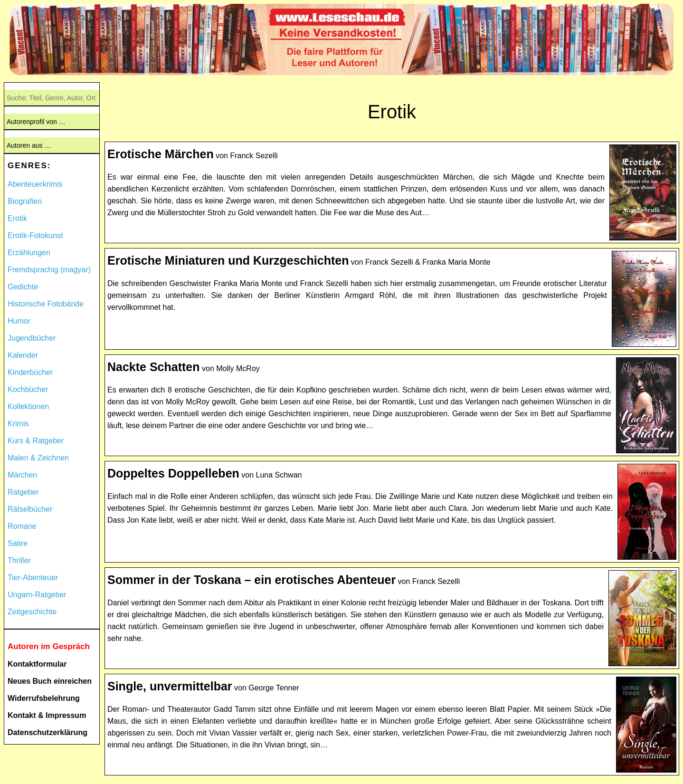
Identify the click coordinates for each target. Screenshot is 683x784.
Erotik (17, 218)
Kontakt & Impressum (47, 715)
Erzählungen (29, 253)
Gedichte (23, 287)
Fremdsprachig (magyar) (49, 270)
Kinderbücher (30, 372)
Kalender (23, 355)
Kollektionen (28, 406)
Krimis (18, 424)
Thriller (19, 560)
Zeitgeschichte (32, 612)
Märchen (22, 475)
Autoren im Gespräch (49, 646)
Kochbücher (28, 389)
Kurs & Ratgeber (36, 441)
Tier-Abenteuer (33, 578)
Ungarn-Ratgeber (37, 595)
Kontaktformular (37, 664)
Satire (18, 543)
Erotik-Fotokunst (35, 235)
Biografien (25, 201)
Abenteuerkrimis (35, 184)
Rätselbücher (30, 509)
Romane (22, 526)
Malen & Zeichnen (38, 458)
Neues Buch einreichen (50, 681)
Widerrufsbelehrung (44, 698)
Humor (19, 321)
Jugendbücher (32, 338)
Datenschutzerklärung (47, 732)
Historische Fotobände (46, 304)
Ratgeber (23, 492)
